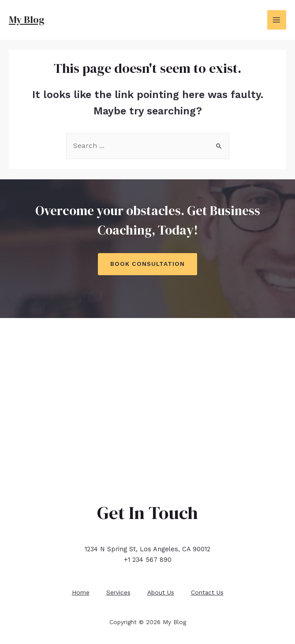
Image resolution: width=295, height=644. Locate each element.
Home (79, 591)
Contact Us (209, 591)
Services (118, 591)
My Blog (27, 19)
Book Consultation (147, 264)
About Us (161, 591)
